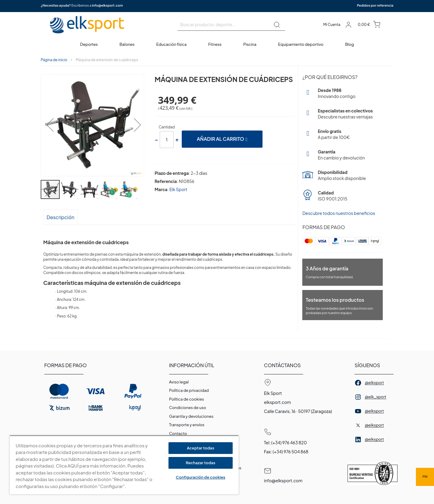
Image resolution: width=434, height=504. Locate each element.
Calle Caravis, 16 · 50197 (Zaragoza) (298, 411)
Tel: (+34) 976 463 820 (285, 443)
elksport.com (278, 402)
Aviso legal (179, 382)
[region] (124, 465)
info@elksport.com (107, 5)
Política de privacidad (189, 390)
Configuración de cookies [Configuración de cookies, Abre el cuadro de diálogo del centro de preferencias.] (200, 477)
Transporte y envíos (187, 425)
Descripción (61, 217)
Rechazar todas (200, 463)
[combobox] (231, 25)
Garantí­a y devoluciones (191, 416)
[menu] (217, 44)
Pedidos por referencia (375, 5)
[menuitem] (89, 44)
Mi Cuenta (332, 25)
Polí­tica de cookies (187, 399)
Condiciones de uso (188, 408)
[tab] (61, 217)
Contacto (178, 433)
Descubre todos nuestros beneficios (339, 213)
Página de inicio (54, 60)
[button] (48, 126)
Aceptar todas (201, 448)
